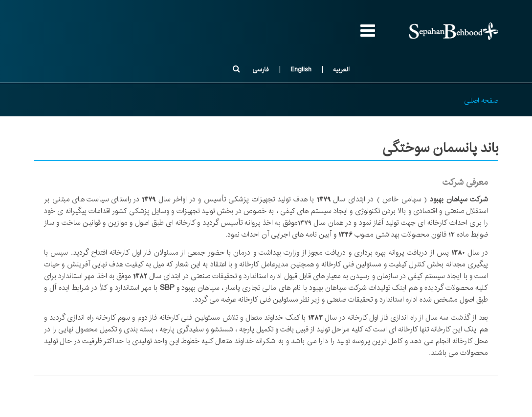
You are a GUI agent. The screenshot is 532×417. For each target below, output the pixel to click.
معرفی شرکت (465, 182)
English (301, 69)
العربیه (341, 69)
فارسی (261, 69)
